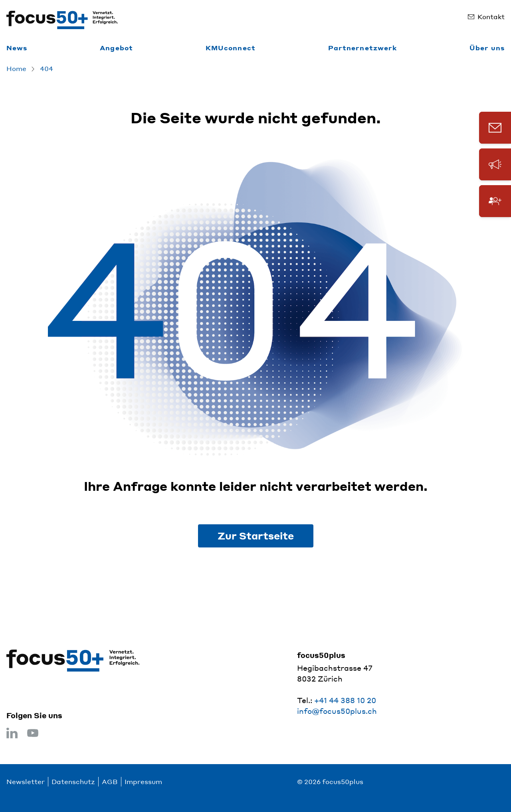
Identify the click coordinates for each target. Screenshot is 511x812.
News (17, 48)
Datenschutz (73, 781)
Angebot (116, 48)
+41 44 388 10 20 (345, 700)
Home (16, 68)
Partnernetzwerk (363, 48)
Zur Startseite (256, 536)
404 (47, 68)
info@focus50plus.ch (337, 711)
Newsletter (26, 781)
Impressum (143, 781)
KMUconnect (231, 48)
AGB (110, 781)
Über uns (487, 48)
